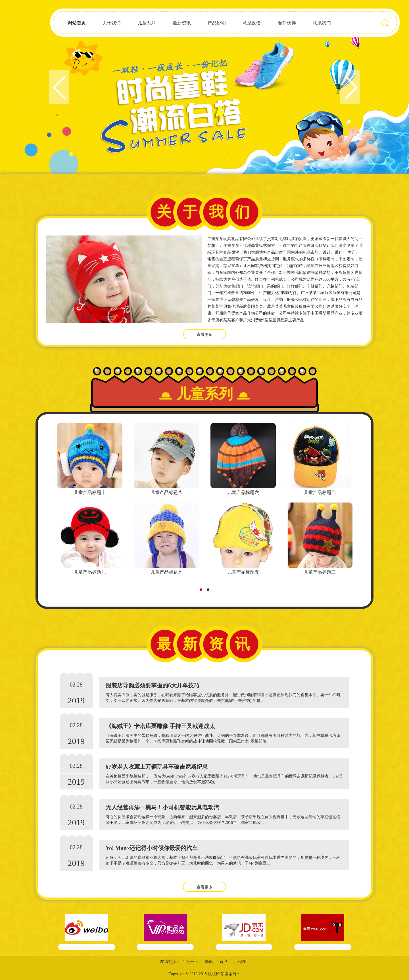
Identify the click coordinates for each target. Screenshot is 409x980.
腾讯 (209, 962)
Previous (59, 87)
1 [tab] (203, 591)
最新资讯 (182, 23)
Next (350, 87)
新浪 (223, 962)
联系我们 (322, 23)
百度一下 (190, 962)
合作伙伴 (287, 23)
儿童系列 (147, 23)
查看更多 (204, 335)
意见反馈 (252, 23)
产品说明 (217, 23)
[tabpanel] (90, 500)
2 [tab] (210, 591)
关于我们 (112, 23)
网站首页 (77, 23)
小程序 (240, 962)
